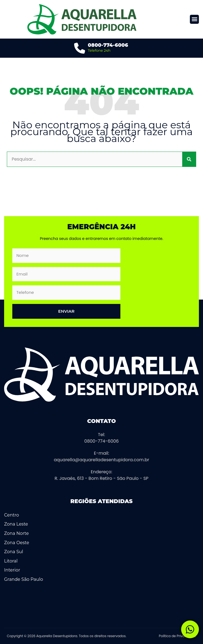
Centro (11, 515)
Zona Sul (14, 552)
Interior (12, 570)
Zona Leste (16, 524)
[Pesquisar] (189, 159)
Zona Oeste (17, 543)
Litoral (11, 561)
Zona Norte (16, 533)
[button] (194, 19)
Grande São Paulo (24, 579)
